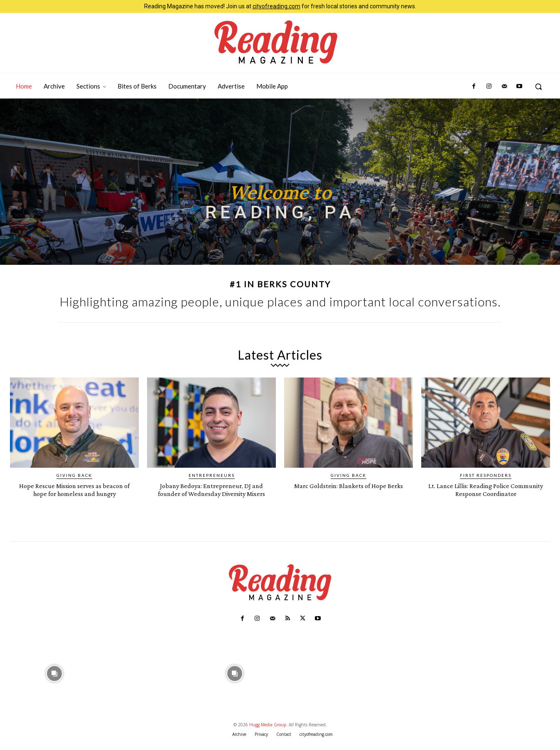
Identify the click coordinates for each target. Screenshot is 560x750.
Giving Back (74, 475)
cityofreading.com (276, 6)
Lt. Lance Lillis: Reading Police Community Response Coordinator (486, 489)
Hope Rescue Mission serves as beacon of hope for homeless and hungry (74, 493)
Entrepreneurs (212, 475)
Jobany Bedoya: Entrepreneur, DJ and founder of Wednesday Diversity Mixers (212, 493)
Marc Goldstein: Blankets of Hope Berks (349, 489)
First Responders (486, 475)
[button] (538, 86)
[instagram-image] (54, 680)
